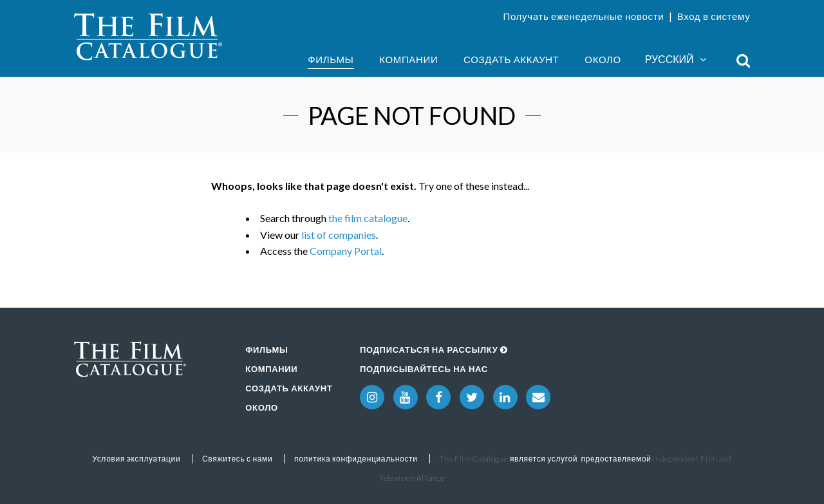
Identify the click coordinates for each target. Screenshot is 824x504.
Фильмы (331, 59)
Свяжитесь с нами (237, 459)
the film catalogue (368, 218)
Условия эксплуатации (136, 459)
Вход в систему (714, 16)
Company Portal (346, 251)
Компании (408, 59)
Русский (676, 60)
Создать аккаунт (511, 59)
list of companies (339, 235)
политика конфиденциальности (356, 459)
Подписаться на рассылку (434, 350)
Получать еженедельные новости (583, 16)
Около (603, 59)
